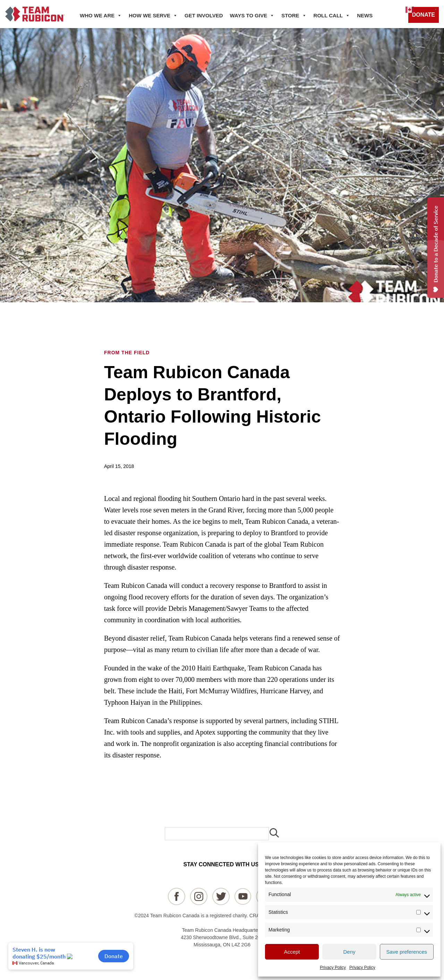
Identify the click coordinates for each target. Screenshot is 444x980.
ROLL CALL (332, 16)
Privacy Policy (333, 968)
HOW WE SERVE (153, 16)
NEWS (365, 15)
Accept (292, 952)
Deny (349, 952)
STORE (294, 16)
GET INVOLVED (204, 15)
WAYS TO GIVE (252, 16)
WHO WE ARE (101, 16)
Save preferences (407, 952)
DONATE (424, 15)
